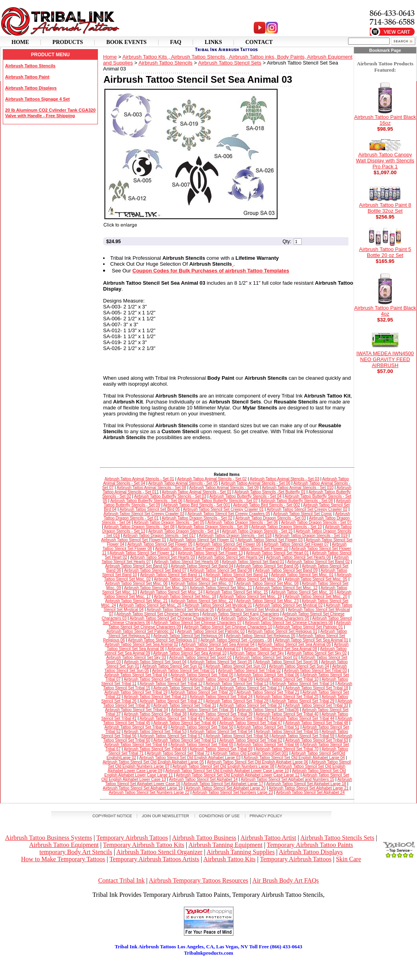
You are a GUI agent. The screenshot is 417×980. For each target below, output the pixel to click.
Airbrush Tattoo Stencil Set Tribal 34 (137, 710)
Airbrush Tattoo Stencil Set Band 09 (287, 570)
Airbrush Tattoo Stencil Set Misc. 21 (136, 601)
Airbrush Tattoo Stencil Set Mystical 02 (289, 605)
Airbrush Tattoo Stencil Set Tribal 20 (202, 692)
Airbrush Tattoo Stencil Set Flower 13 (210, 553)
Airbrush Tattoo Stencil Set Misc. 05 (316, 579)
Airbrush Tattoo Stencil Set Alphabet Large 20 (226, 788)
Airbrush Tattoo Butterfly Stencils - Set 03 (170, 496)
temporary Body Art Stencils (76, 852)
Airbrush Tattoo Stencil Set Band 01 (253, 562)
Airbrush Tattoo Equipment (64, 845)
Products (68, 42)
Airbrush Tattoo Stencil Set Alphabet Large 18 (306, 784)
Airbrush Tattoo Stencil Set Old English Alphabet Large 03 (190, 758)
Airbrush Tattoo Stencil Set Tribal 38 (155, 714)
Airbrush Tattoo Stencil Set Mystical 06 (251, 610)
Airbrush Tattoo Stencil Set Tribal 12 (171, 684)
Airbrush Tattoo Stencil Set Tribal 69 (221, 749)
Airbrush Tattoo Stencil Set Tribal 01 (183, 671)
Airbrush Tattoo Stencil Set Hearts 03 (163, 557)
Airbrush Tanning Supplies (241, 852)
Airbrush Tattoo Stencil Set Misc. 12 (287, 588)
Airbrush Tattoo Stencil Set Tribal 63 (317, 740)
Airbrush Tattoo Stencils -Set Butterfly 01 (270, 492)
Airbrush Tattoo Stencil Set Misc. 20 (316, 597)
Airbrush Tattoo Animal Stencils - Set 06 (255, 483)
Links (213, 42)
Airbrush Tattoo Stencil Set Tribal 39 (221, 714)
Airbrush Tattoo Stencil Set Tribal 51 (268, 727)
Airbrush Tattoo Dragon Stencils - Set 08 (139, 527)
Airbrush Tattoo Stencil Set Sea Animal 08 (280, 649)
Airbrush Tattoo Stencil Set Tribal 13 (237, 684)
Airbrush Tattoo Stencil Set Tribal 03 (315, 671)
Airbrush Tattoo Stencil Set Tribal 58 (237, 736)
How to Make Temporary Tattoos (63, 859)
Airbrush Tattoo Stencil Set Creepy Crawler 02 (307, 509)
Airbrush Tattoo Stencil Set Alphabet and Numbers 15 (287, 779)
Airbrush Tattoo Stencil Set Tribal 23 (155, 697)
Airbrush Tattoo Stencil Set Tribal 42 (171, 718)
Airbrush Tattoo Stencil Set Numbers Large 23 (232, 793)
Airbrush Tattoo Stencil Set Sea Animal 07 (204, 649)
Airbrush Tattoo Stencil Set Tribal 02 (250, 671)
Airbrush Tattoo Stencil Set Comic (303, 514)
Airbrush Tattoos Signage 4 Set (37, 99)
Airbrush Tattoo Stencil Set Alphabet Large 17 (223, 784)
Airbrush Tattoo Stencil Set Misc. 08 (268, 583)
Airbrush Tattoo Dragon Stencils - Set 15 (257, 531)
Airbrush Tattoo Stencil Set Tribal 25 (287, 697)
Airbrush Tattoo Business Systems (49, 838)
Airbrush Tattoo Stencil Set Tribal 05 (202, 675)
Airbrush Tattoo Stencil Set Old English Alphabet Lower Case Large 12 (238, 775)
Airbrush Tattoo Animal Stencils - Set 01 (139, 479)
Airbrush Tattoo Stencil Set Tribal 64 (136, 745)
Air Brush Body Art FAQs (286, 880)
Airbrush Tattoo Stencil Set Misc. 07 (202, 583)
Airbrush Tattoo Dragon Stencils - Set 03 (271, 518)
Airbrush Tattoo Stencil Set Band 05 (268, 566)
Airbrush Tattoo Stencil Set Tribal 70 (287, 749)
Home (20, 42)
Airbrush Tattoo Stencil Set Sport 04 (155, 662)
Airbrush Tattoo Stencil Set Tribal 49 (136, 727)
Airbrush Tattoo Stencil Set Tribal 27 (171, 701)
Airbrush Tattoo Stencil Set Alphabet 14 (203, 779)
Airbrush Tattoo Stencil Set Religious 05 (261, 636)
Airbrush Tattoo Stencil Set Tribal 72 (178, 753)
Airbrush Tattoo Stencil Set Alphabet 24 (310, 793)
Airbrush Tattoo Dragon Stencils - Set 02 (197, 518)
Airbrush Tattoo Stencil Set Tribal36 (268, 710)
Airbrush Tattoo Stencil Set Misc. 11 (221, 588)
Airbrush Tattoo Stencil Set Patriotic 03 (211, 631)
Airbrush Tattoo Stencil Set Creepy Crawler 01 (223, 509)
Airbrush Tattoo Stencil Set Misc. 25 (150, 605)
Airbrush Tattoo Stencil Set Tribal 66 (268, 745)
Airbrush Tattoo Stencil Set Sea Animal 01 (312, 640)
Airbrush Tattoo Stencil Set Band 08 (221, 570)
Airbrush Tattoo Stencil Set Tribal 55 (287, 732)
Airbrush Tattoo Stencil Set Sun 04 (299, 666)
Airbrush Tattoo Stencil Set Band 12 (237, 575)
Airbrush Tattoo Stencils (30, 66)
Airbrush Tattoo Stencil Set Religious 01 (282, 631)
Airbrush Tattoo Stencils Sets (338, 838)
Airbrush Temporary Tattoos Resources (198, 880)
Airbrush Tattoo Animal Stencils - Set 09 (224, 488)
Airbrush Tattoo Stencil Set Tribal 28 (237, 701)
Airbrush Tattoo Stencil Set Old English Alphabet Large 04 (294, 758)
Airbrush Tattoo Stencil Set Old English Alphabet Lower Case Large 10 (227, 771)
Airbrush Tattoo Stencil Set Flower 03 (270, 540)
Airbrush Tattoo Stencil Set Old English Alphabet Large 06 (258, 762)
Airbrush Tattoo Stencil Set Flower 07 (296, 544)
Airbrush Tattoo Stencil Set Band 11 (171, 575)
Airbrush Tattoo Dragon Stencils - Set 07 (316, 522)
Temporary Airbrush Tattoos (132, 838)
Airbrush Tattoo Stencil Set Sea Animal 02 (142, 644)
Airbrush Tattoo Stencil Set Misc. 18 (185, 597)
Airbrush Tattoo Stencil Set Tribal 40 (287, 714)
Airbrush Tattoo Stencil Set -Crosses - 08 (236, 640)
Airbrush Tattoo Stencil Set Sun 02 (172, 666)
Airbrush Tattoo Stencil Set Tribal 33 (317, 705)
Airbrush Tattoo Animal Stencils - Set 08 (151, 488)
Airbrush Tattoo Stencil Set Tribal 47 (251, 723)
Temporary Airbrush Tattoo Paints (310, 845)
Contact (259, 42)
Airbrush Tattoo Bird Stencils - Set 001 (197, 505)
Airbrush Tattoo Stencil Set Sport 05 (221, 662)
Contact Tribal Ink (121, 880)
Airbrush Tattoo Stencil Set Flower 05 (160, 544)
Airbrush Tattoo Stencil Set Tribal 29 (303, 701)
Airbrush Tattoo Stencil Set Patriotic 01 (309, 627)
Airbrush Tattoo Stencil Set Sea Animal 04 (218, 644)
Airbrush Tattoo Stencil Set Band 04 (202, 566)
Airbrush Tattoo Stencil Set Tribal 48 (317, 723)
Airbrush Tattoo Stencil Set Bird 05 (149, 509)
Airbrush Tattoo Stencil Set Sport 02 (266, 657)
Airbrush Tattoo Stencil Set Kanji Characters (241, 614)
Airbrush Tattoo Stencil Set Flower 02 (202, 540)
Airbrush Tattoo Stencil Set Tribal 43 (237, 718)
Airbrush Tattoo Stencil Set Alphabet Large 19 (143, 788)
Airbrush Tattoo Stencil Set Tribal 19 (136, 692)
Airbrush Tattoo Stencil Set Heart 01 (277, 553)
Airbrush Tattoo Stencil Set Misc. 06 (136, 583)
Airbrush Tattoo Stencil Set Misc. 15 (237, 592)
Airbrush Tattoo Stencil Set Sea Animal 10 (190, 653)
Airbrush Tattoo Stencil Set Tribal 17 (251, 688)
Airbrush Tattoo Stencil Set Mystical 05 (180, 610)
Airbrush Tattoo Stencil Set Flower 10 (256, 549)
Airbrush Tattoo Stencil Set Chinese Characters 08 (289, 623)
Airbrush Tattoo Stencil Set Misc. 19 (251, 597)
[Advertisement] (208, 968)
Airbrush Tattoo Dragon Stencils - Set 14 (184, 531)
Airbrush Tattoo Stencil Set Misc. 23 (268, 601)
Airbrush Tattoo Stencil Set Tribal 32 (251, 705)
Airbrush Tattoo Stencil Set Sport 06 (287, 662)
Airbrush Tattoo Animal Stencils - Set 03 (284, 479)
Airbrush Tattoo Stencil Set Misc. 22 (202, 601)
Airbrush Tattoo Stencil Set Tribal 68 (155, 749)
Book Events (126, 42)
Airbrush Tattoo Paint (27, 77)
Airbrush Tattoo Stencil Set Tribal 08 (155, 679)
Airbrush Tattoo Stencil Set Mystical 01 (218, 605)
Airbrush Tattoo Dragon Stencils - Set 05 (169, 522)
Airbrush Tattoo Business (204, 838)
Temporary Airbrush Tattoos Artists (154, 859)
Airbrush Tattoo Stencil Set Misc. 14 (171, 592)
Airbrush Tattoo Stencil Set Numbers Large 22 (149, 793)
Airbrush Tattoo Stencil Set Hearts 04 (231, 557)
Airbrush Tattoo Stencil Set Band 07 (155, 570)
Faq (176, 42)
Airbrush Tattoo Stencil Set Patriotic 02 (140, 631)
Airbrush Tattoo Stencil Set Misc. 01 (302, 575)
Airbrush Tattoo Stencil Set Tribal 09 (221, 679)
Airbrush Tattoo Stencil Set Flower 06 (228, 544)
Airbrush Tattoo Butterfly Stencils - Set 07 (222, 501)
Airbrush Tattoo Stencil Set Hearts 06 (298, 557)
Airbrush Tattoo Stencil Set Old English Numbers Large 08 (223, 766)
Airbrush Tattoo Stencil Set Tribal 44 (303, 718)
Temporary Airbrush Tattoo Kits (144, 845)
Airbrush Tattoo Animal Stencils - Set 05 (183, 483)
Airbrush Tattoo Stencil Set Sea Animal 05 (294, 644)
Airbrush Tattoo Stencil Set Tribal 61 (185, 740)
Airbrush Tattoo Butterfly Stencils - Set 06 (146, 501)
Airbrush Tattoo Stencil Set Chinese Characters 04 (174, 618)
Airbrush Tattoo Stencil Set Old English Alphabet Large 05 (153, 762)
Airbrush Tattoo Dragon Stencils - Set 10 (287, 527)
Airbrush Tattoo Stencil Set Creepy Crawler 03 (144, 514)
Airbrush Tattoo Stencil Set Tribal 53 (155, 732)
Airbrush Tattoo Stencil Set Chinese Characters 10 (228, 627)
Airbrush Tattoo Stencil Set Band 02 (319, 562)
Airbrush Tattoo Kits (230, 859)
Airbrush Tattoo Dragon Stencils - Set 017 (159, 536)
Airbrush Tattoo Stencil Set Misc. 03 (185, 579)
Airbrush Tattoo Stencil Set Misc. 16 (302, 592)
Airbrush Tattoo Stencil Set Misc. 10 (155, 588)
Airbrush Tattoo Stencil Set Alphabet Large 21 (309, 788)
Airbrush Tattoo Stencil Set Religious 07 (163, 640)
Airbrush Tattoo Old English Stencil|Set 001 (250, 753)
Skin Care (348, 859)
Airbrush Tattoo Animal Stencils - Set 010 (297, 488)
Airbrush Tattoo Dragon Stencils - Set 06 (243, 522)
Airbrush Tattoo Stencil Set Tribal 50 (202, 727)
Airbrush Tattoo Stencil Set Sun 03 (235, 666)
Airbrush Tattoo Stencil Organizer (159, 852)
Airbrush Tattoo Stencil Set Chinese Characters (158, 614)
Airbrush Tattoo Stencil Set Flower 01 (134, 540)
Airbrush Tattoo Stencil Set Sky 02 (317, 653)
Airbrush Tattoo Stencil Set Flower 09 (187, 549)
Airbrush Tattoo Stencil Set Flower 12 (142, 553)
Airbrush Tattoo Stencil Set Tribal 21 (268, 692)
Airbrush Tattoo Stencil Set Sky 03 (136, 657)
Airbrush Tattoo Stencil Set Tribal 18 (317, 688)
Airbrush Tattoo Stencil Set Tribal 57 (171, 736)
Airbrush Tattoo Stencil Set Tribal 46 (185, 723)
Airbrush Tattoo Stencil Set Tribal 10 (287, 679)
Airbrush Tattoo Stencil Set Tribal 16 (185, 688)
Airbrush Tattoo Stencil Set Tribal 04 (136, 675)
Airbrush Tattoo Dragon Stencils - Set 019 (311, 536)
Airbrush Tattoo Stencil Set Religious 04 (188, 636)
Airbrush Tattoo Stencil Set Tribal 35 (202, 710)
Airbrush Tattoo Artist (268, 838)
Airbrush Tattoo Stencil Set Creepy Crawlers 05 (229, 514)
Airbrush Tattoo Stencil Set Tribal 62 (251, 740)
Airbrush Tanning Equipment (225, 845)
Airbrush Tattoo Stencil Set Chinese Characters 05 (265, 618)
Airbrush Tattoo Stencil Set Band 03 (136, 566)
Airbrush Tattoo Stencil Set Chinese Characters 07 (198, 623)
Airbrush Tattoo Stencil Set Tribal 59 (303, 736)
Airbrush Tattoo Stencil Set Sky (257, 653)
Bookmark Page (385, 50)
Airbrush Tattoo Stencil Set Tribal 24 (221, 697)
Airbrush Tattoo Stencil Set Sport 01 (201, 657)
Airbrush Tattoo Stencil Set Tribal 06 (268, 675)
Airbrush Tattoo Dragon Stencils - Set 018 (235, 536)
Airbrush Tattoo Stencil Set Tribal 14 (303, 684)
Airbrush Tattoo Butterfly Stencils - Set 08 (297, 501)
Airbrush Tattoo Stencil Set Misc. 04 (251, 579)
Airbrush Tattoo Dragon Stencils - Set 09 (213, 527)
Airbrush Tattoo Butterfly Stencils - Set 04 (245, 496)
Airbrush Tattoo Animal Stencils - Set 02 (212, 479)
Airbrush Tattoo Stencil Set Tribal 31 (185, 705)
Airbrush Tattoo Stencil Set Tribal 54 (221, 732)
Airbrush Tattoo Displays (31, 88)
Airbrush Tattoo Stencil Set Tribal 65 (202, 745)
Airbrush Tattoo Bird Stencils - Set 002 (267, 505)
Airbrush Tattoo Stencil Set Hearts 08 (186, 562)
